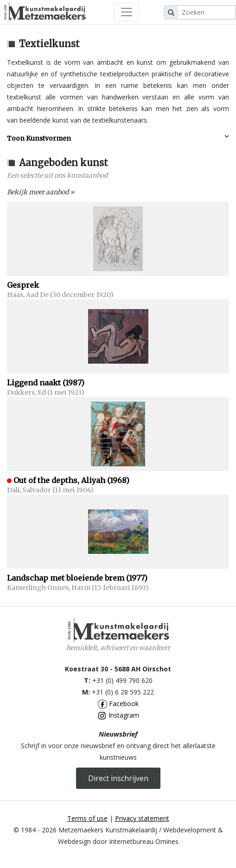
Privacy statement (142, 818)
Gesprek (23, 285)
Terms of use (87, 818)
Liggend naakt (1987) (46, 383)
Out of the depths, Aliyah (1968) (71, 480)
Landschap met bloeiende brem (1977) (77, 578)
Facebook (118, 704)
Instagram (118, 715)
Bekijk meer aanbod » (41, 192)
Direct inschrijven (118, 778)
